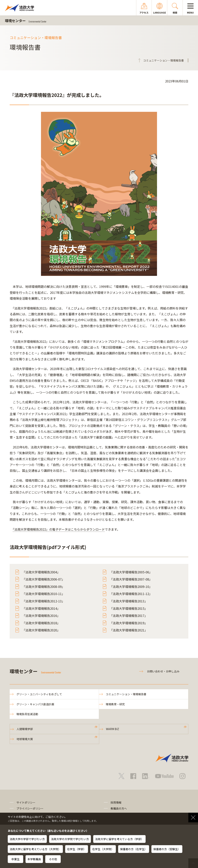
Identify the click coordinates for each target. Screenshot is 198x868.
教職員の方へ (119, 808)
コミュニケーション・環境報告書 (126, 694)
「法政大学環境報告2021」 (129, 630)
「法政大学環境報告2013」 (129, 601)
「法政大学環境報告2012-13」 (44, 601)
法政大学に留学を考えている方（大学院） (35, 849)
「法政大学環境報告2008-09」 (44, 587)
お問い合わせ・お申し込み (163, 671)
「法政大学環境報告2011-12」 (131, 594)
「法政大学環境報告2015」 (129, 608)
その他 (53, 859)
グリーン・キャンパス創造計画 (35, 704)
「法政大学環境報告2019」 (129, 623)
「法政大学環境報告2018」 (41, 623)
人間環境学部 (25, 729)
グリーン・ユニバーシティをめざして (39, 694)
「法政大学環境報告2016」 (41, 616)
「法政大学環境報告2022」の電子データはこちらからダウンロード (59, 529)
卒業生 (15, 859)
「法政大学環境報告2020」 (41, 630)
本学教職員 (34, 859)
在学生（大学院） (103, 849)
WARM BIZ (113, 729)
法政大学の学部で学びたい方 (27, 839)
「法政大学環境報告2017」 (129, 616)
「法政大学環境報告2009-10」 (131, 587)
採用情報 (116, 802)
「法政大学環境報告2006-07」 (44, 579)
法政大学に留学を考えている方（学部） (119, 839)
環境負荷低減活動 (27, 714)
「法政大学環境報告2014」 (41, 608)
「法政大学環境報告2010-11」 (44, 594)
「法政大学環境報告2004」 (41, 572)
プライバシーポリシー (30, 808)
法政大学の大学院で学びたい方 (70, 839)
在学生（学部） (77, 849)
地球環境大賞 (25, 739)
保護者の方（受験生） (167, 849)
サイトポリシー (26, 802)
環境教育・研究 (115, 704)
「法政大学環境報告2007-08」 (131, 579)
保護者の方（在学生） (134, 849)
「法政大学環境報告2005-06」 (131, 572)
